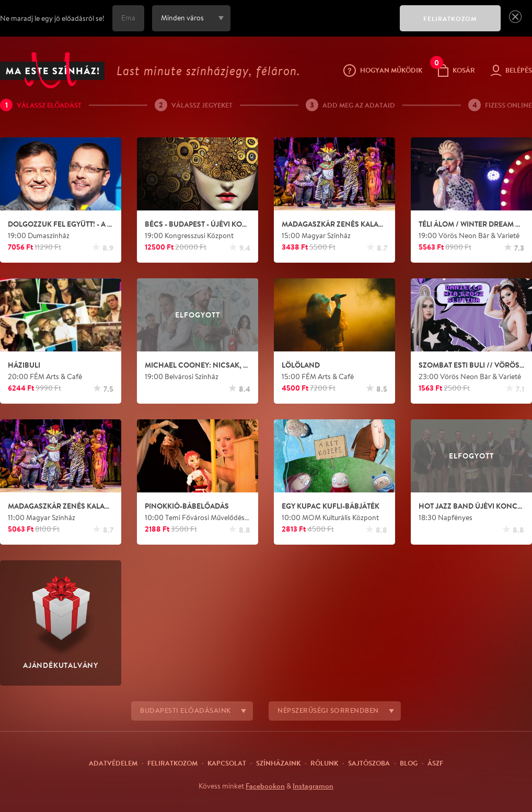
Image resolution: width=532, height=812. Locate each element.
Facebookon (265, 786)
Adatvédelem (113, 763)
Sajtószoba (369, 763)
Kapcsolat (227, 763)
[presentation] (313, 26)
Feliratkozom (172, 763)
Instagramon (313, 786)
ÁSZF (435, 763)
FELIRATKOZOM (450, 19)
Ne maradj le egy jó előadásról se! (52, 18)
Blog (409, 763)
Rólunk (324, 763)
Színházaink (278, 763)
